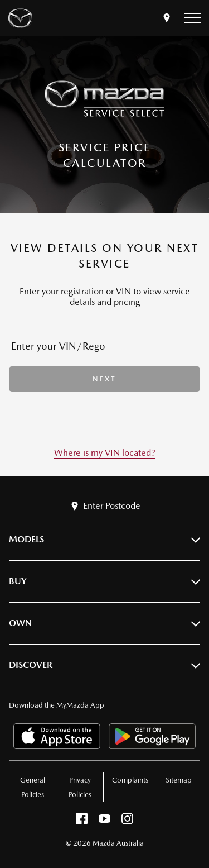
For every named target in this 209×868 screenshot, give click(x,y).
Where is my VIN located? (105, 453)
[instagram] (127, 821)
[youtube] (104, 821)
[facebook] (82, 821)
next (104, 379)
